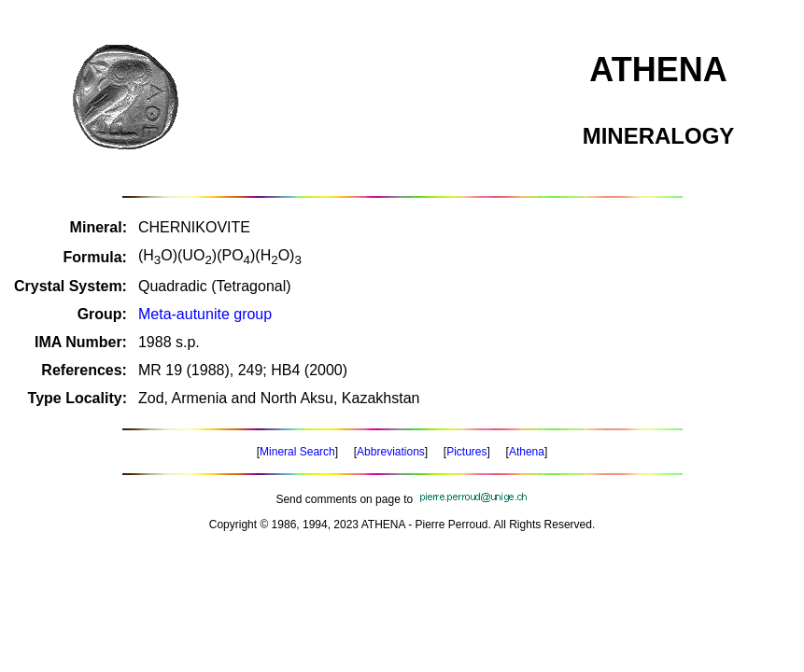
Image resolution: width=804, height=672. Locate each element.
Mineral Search (297, 452)
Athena (527, 452)
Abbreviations (391, 452)
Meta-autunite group (205, 314)
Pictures (466, 452)
